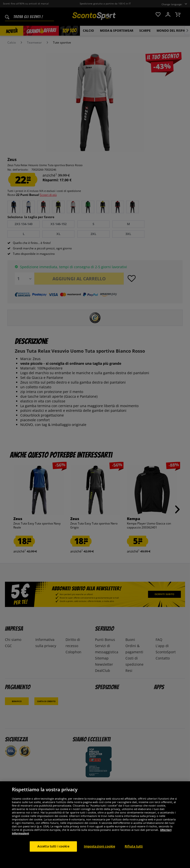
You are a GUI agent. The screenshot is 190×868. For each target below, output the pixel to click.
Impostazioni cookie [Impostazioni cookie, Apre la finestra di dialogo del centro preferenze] (99, 846)
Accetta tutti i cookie (53, 846)
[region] (95, 825)
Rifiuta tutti (134, 846)
